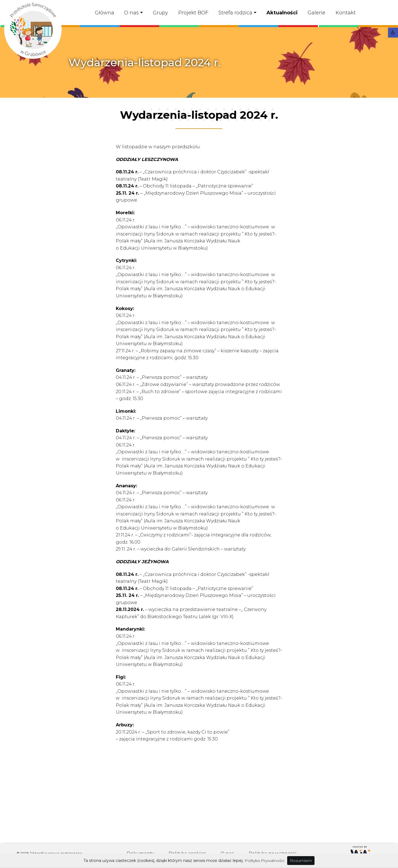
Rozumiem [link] (301, 861)
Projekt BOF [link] (193, 13)
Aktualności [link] (282, 13)
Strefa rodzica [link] (235, 13)
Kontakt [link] (346, 13)
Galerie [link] (316, 13)
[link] (393, 33)
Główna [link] (104, 13)
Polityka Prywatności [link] (265, 861)
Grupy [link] (160, 13)
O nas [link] (131, 13)
